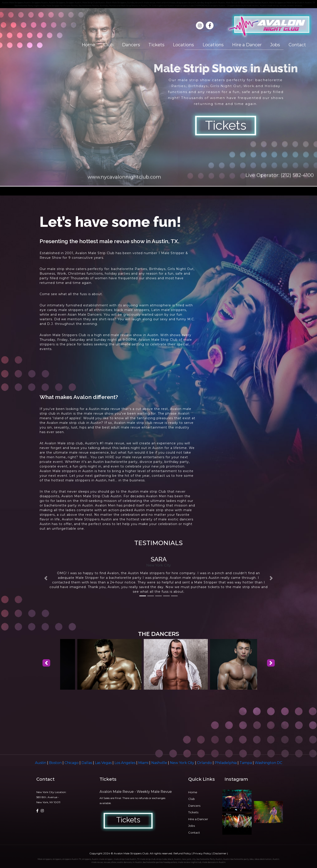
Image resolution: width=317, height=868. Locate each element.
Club (108, 45)
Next (311, 97)
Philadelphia (226, 763)
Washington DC (268, 763)
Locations (183, 45)
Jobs (275, 45)
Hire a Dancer (247, 45)
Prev (6, 97)
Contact (297, 45)
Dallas (87, 763)
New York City (182, 763)
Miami (144, 763)
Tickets (156, 45)
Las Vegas (104, 763)
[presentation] (46, 663)
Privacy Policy (202, 853)
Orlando (205, 763)
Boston (56, 763)
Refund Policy (182, 853)
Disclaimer (220, 853)
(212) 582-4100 (297, 175)
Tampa (246, 763)
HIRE (110, 457)
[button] (46, 578)
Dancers (131, 45)
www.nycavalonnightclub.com (124, 177)
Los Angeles (125, 763)
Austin (41, 763)
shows (175, 335)
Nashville (160, 763)
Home (88, 45)
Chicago (72, 763)
